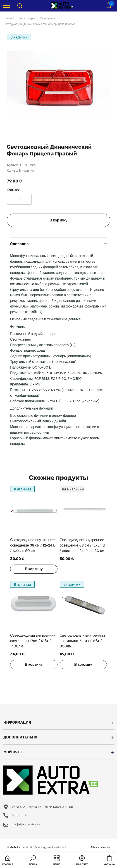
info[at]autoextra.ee (26, 824)
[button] (33, 861)
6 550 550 (20, 815)
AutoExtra (17, 847)
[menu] (7, 5)
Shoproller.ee (101, 847)
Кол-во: (13, 190)
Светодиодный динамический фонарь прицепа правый (39, 24)
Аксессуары (27, 18)
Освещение (48, 18)
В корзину (58, 220)
